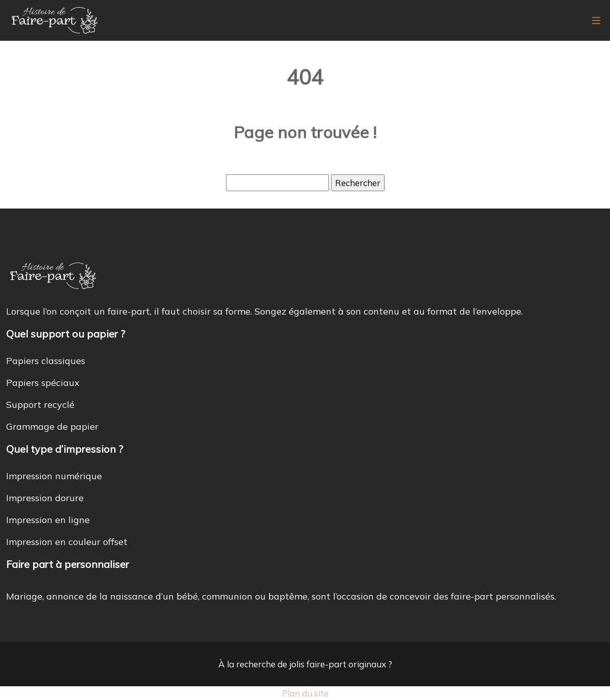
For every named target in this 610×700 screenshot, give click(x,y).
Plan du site (305, 693)
